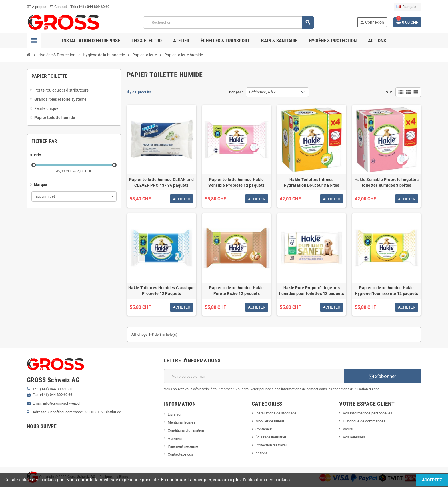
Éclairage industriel (271, 437)
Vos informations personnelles (368, 413)
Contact (58, 7)
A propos (37, 7)
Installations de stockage (276, 413)
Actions (262, 453)
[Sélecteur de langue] (407, 7)
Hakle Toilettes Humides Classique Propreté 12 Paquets (161, 291)
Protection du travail (271, 445)
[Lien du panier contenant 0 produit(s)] (407, 22)
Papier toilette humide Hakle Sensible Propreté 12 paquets (236, 182)
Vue (389, 92)
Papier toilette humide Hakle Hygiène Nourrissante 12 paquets (387, 291)
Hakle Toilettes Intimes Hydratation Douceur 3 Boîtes (312, 182)
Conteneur (264, 429)
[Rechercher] (229, 22)
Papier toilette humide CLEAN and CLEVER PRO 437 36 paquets (161, 182)
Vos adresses (354, 437)
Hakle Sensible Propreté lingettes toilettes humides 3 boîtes (387, 182)
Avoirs (348, 429)
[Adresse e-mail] (254, 376)
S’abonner (383, 376)
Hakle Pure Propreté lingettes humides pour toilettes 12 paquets (312, 291)
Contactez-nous (180, 454)
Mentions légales (182, 422)
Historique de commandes (364, 421)
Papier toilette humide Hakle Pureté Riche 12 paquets (236, 291)
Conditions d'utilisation (186, 430)
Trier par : (235, 92)
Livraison (175, 414)
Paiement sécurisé (183, 446)
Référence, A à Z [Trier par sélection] (263, 92)
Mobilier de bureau (270, 421)
